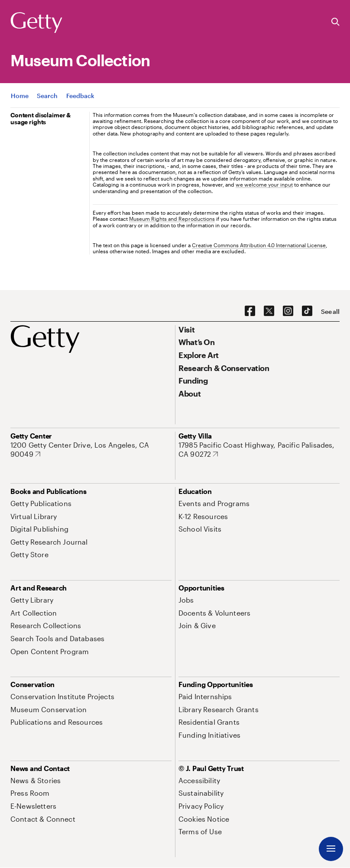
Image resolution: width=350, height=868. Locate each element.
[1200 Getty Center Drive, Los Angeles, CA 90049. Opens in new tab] (91, 450)
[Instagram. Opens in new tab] (288, 311)
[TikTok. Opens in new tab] (307, 311)
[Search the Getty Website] (335, 22)
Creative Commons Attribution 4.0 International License (259, 245)
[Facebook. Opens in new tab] (250, 311)
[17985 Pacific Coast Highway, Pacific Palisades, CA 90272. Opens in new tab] (259, 450)
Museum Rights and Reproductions (172, 219)
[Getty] (36, 23)
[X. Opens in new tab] (269, 311)
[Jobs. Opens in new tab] (186, 600)
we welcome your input (264, 184)
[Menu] (331, 849)
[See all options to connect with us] (330, 312)
